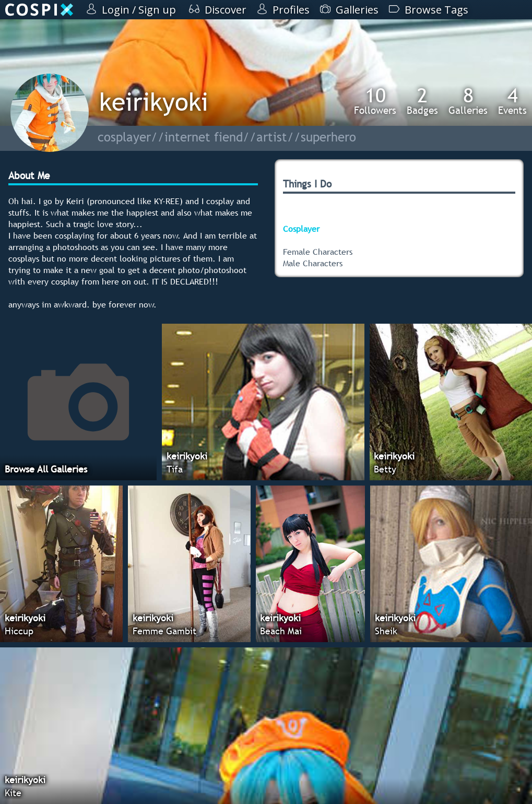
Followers (375, 101)
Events (512, 101)
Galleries (468, 101)
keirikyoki (154, 102)
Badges (422, 101)
